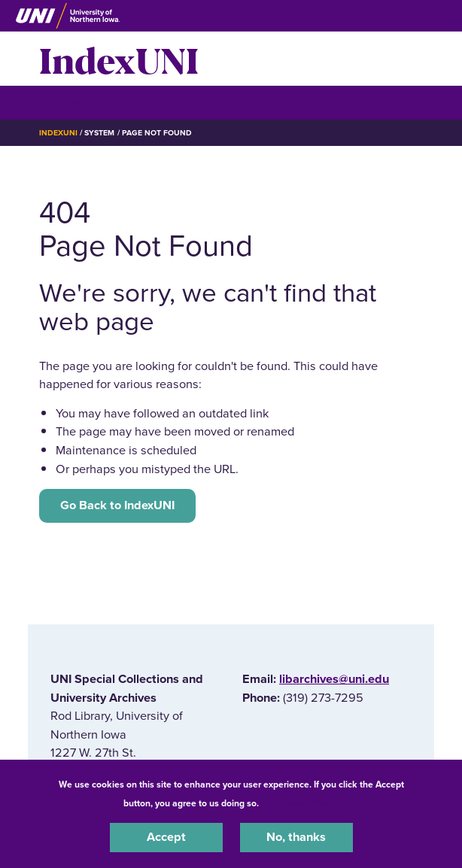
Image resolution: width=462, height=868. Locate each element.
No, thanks (296, 837)
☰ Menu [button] (66, 102)
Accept (166, 837)
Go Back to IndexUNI (117, 505)
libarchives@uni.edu (334, 679)
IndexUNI (119, 59)
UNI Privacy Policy (301, 803)
